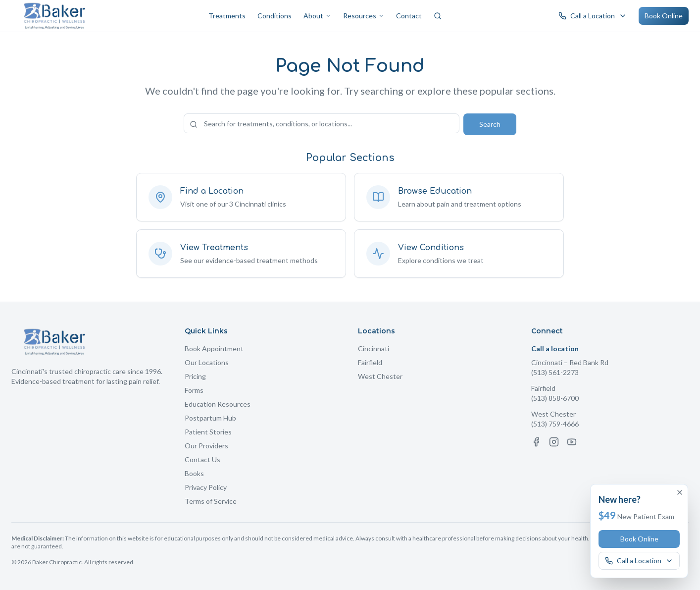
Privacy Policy (206, 487)
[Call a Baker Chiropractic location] (593, 16)
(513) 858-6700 (555, 398)
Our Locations (207, 362)
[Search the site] (322, 123)
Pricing (195, 376)
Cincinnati (374, 349)
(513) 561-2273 (555, 372)
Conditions (275, 16)
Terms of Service (211, 501)
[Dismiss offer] (680, 492)
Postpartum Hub (210, 418)
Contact (409, 16)
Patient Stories (208, 432)
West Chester (380, 376)
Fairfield (370, 362)
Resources (364, 16)
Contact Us (202, 459)
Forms (194, 390)
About (317, 16)
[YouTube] (572, 442)
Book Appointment (214, 349)
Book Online (664, 16)
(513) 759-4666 (555, 424)
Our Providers (206, 446)
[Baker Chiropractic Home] (55, 16)
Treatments (227, 16)
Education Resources (218, 404)
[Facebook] (536, 442)
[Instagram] (554, 442)
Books (194, 473)
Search (490, 124)
